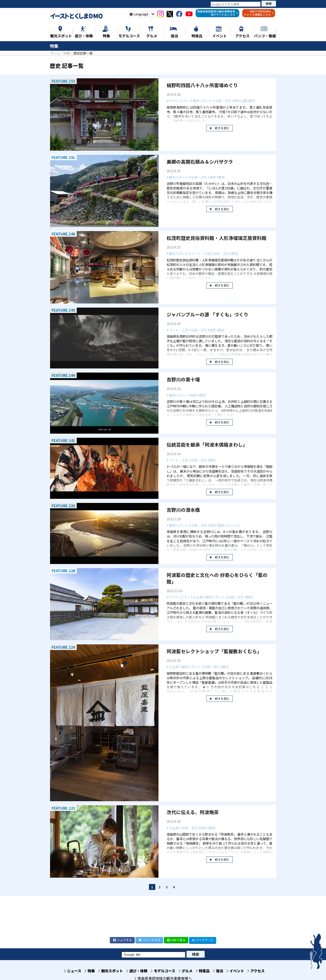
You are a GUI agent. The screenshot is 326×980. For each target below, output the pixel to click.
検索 (269, 4)
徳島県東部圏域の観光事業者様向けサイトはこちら (218, 13)
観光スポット (106, 971)
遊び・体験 (134, 971)
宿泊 (220, 971)
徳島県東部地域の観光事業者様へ (163, 978)
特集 (84, 971)
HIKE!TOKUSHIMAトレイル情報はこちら (259, 13)
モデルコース (161, 971)
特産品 (204, 971)
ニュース (65, 971)
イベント (239, 971)
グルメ (185, 971)
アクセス (261, 971)
